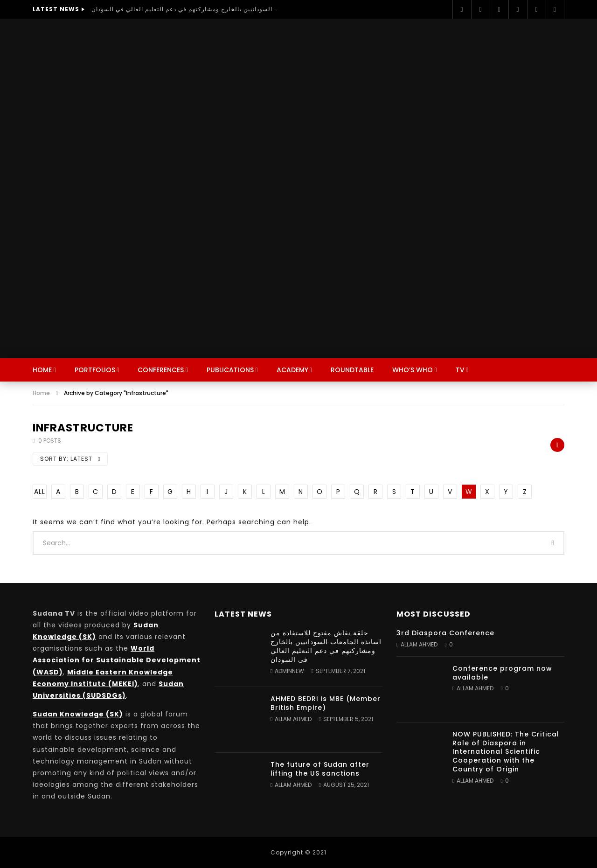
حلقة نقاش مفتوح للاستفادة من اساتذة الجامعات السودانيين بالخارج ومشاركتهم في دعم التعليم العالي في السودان (185, 9)
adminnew (289, 671)
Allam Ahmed (293, 719)
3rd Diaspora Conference (445, 633)
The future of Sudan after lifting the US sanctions (320, 769)
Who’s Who (413, 370)
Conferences (161, 370)
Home (42, 370)
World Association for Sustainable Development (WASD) (117, 660)
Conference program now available (502, 673)
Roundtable (352, 370)
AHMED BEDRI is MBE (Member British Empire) (326, 703)
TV (460, 370)
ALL (40, 492)
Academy (292, 370)
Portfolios (95, 370)
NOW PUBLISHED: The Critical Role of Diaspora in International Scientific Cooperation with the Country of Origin (506, 752)
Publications (230, 370)
